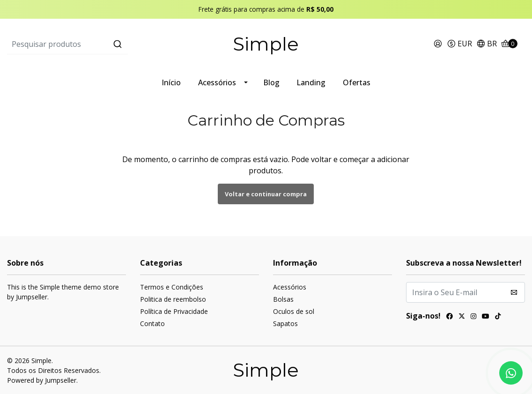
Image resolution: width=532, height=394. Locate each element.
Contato (152, 323)
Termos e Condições (172, 287)
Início (171, 82)
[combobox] (93, 44)
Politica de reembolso (173, 299)
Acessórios (217, 82)
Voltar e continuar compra (266, 194)
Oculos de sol (294, 311)
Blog (271, 82)
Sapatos (285, 323)
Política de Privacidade (174, 311)
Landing (311, 82)
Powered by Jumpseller (42, 380)
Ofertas (357, 82)
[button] (459, 44)
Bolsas (283, 299)
